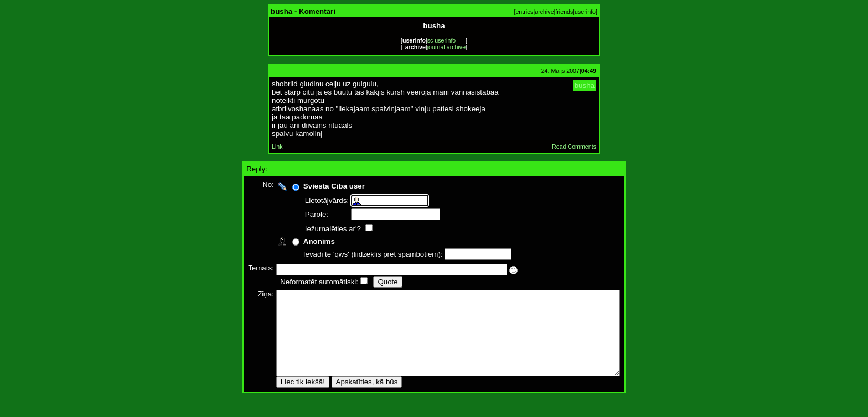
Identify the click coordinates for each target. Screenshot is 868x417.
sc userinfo (442, 40)
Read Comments (574, 147)
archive (544, 12)
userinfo (585, 12)
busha (585, 85)
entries (524, 12)
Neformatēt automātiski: (299, 282)
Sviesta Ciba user (313, 186)
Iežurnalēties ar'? (313, 229)
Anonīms (298, 241)
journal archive (446, 47)
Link (277, 147)
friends (564, 12)
